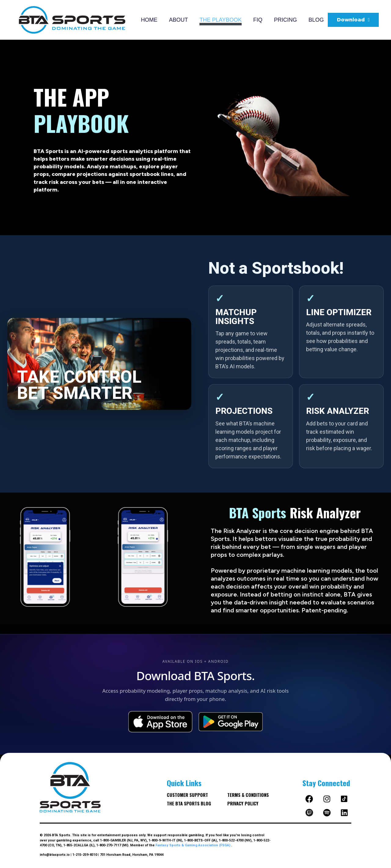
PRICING (285, 20)
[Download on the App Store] (160, 722)
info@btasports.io (55, 855)
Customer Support (187, 795)
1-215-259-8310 (85, 855)
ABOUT (178, 20)
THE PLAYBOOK (221, 20)
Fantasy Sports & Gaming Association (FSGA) (193, 845)
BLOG (316, 20)
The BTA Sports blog (189, 803)
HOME (149, 20)
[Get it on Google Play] (231, 722)
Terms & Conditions (248, 795)
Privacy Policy (243, 803)
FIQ (258, 20)
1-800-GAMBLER (113, 840)
